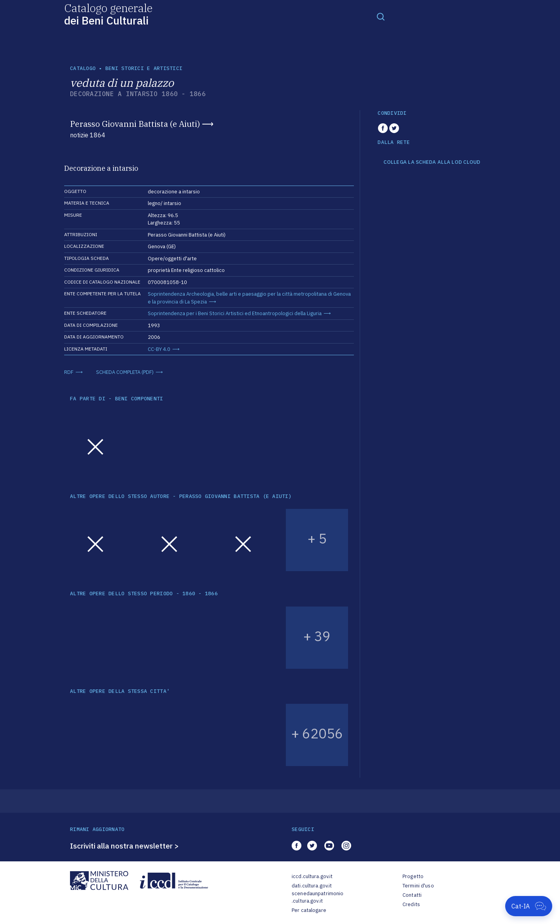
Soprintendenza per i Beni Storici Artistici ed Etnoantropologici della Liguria (235, 313)
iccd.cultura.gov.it (312, 876)
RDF (69, 372)
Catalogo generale (108, 14)
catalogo (83, 68)
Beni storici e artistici (144, 68)
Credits (411, 904)
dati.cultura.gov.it (312, 886)
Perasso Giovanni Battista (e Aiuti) (135, 124)
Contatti (412, 895)
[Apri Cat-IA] (529, 906)
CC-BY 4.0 (159, 349)
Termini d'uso (418, 886)
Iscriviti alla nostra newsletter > (124, 846)
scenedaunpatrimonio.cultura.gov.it (318, 897)
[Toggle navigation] (381, 16)
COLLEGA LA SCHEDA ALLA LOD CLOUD (432, 162)
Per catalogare (309, 910)
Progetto (413, 876)
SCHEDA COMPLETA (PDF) (125, 372)
